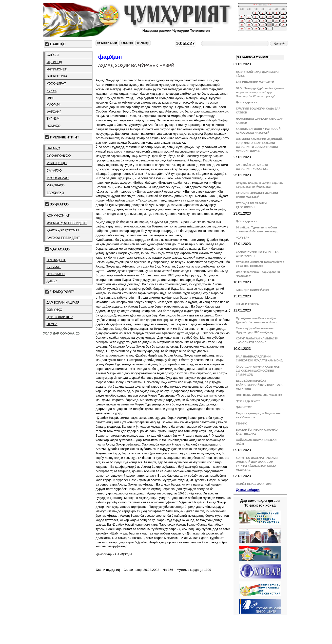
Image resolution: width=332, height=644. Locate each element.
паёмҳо (53, 148)
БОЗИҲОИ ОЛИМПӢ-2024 (253, 290)
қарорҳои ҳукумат (63, 230)
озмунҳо (55, 310)
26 (283, 25)
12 (283, 17)
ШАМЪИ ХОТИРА (247, 304)
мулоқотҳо (57, 163)
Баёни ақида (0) (108, 570)
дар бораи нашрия (63, 302)
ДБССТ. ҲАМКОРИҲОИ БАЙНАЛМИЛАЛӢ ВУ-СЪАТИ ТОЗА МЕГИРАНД (259, 385)
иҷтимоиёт (57, 69)
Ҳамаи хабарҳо (248, 490)
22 (256, 25)
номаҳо (54, 126)
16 (263, 21)
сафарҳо (54, 170)
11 (276, 17)
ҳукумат (54, 267)
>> (271, 5)
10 (269, 17)
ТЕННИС (242, 423)
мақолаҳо (56, 185)
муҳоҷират (56, 83)
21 (249, 25)
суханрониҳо (59, 156)
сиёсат (53, 55)
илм (50, 98)
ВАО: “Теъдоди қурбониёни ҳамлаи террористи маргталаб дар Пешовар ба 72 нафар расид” (260, 92)
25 (276, 25)
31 (269, 29)
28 (249, 29)
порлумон (56, 274)
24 (269, 25)
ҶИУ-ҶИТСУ (244, 407)
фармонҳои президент (67, 223)
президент (56, 260)
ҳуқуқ (52, 91)
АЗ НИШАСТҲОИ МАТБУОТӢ (255, 82)
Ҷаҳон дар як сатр (248, 102)
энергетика (57, 76)
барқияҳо (55, 193)
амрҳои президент (63, 238)
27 (242, 29)
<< (254, 5)
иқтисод (54, 62)
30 (263, 29)
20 (242, 25)
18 (276, 21)
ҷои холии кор (60, 317)
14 (249, 21)
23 (263, 25)
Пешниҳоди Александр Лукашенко (259, 395)
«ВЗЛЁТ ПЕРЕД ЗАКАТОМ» (254, 484)
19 (283, 21)
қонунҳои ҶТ (58, 215)
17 (269, 21)
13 (242, 21)
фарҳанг (54, 112)
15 (256, 21)
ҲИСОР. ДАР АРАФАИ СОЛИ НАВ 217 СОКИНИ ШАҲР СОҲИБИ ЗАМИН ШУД (258, 371)
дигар (52, 281)
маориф (54, 104)
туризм (53, 119)
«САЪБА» (243, 238)
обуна (52, 324)
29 (256, 29)
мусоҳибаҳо (58, 178)
